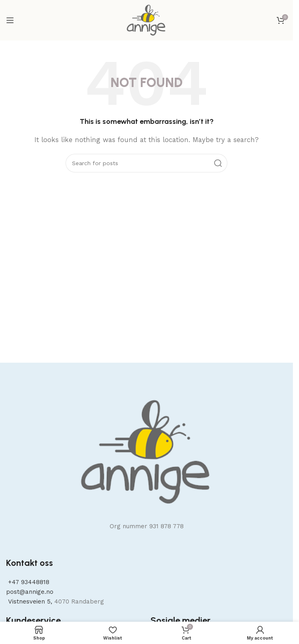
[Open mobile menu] (10, 20)
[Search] (146, 163)
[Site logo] (146, 20)
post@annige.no (30, 592)
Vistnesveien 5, (30, 601)
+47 (28, 582)
